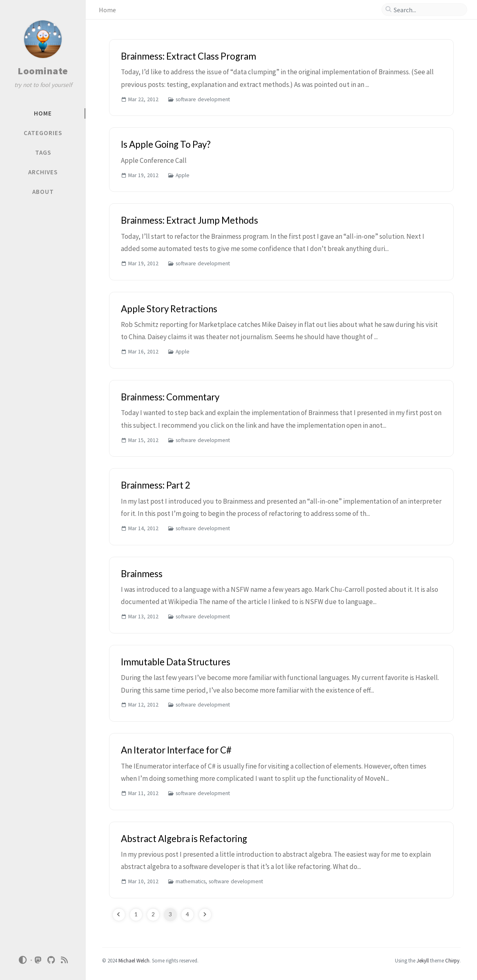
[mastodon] (38, 960)
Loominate (43, 71)
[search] (428, 10)
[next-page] (205, 915)
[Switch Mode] (22, 960)
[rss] (65, 960)
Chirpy (452, 960)
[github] (51, 960)
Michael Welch (134, 960)
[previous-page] (119, 915)
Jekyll (423, 960)
